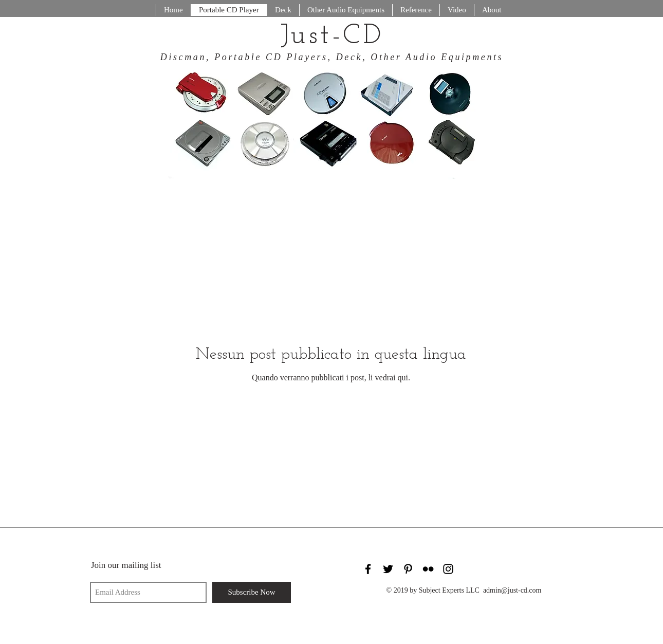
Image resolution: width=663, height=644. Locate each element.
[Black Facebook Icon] (368, 569)
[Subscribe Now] (252, 592)
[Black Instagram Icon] (448, 569)
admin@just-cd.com (512, 590)
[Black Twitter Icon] (388, 569)
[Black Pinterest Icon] (408, 569)
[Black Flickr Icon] (428, 569)
